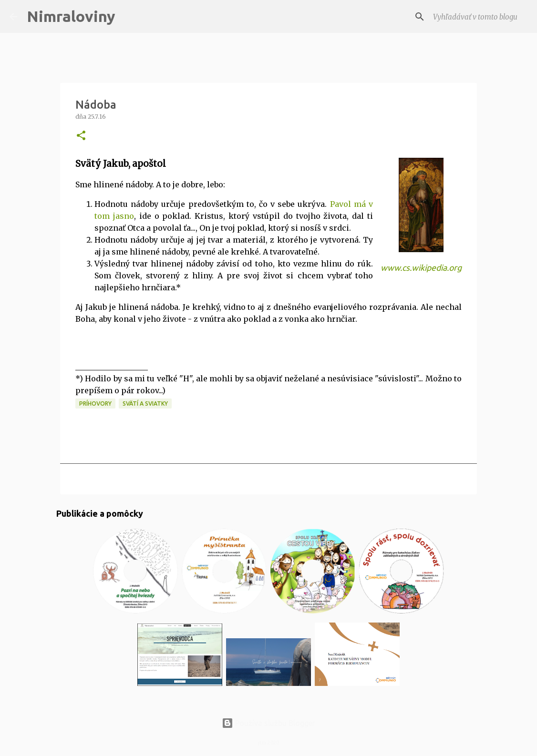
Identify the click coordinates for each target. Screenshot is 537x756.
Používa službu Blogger (268, 723)
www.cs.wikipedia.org (421, 268)
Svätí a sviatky (145, 404)
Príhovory (95, 404)
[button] (81, 136)
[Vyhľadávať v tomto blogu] (479, 17)
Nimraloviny (71, 16)
